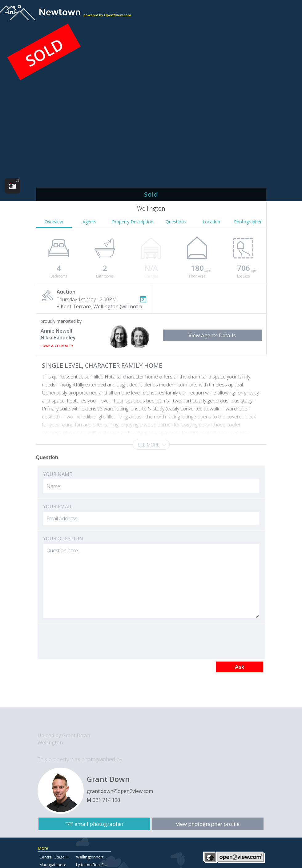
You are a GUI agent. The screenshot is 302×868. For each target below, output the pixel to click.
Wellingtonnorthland (95, 857)
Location (211, 222)
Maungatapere (53, 865)
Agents (89, 222)
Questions (176, 222)
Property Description (133, 222)
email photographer (99, 824)
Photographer (248, 222)
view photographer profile (208, 824)
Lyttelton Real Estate (95, 865)
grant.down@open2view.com (120, 791)
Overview (54, 222)
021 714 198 (106, 800)
